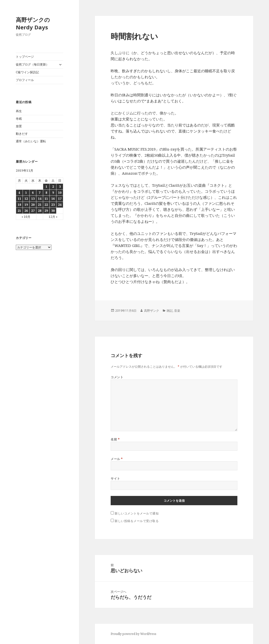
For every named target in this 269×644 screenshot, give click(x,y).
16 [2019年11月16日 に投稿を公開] (53, 199)
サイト (115, 478)
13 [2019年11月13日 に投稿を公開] (33, 199)
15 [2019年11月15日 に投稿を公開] (46, 199)
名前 (115, 439)
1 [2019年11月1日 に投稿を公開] (46, 187)
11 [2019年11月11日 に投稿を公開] (19, 199)
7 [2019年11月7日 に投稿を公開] (40, 193)
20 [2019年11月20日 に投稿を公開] (33, 205)
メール (117, 459)
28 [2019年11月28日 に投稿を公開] (40, 211)
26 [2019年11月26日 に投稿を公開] (26, 211)
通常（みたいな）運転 (31, 141)
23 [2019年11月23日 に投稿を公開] (53, 205)
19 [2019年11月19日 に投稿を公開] (26, 205)
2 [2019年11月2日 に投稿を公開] (53, 187)
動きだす (22, 134)
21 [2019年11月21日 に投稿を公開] (40, 205)
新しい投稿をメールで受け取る (137, 521)
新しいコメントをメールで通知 (137, 513)
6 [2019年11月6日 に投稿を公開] (33, 193)
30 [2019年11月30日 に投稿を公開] (53, 211)
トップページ (25, 57)
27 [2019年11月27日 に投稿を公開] (33, 211)
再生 (19, 111)
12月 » (53, 217)
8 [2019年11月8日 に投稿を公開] (46, 193)
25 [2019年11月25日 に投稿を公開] (19, 211)
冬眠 (19, 119)
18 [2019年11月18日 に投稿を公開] (19, 205)
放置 (19, 126)
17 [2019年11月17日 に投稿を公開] (60, 199)
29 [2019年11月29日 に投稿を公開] (46, 211)
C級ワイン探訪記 (27, 72)
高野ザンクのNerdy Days (33, 23)
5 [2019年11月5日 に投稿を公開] (26, 193)
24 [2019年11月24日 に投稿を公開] (60, 205)
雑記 (170, 311)
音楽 (177, 311)
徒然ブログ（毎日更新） (32, 64)
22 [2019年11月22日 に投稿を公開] (46, 205)
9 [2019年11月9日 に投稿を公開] (53, 193)
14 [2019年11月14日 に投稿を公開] (40, 199)
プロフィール (25, 80)
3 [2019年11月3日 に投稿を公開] (60, 187)
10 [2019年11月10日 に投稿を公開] (60, 193)
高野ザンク (152, 311)
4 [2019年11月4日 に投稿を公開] (19, 193)
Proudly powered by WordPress (133, 634)
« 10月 (26, 217)
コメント (117, 377)
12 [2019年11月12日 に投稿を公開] (26, 199)
